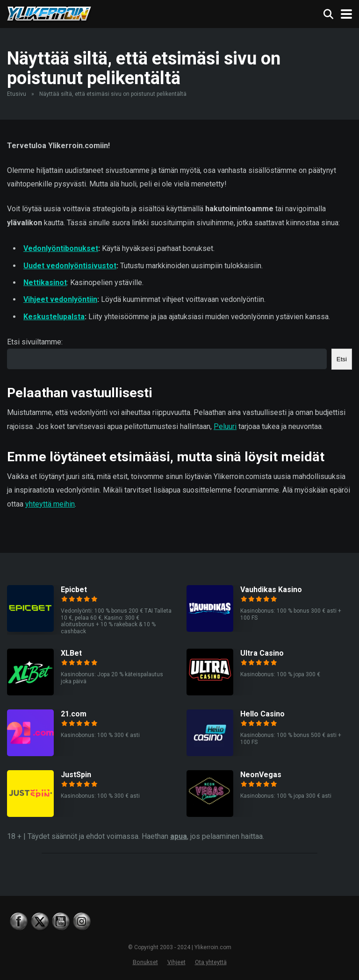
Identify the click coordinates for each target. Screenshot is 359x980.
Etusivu (17, 94)
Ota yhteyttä (211, 962)
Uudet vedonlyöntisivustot (70, 266)
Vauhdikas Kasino (271, 590)
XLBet (71, 653)
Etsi (342, 359)
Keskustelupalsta (54, 317)
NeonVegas (261, 775)
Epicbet (74, 590)
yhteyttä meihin (50, 504)
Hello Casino (262, 714)
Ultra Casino (262, 653)
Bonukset (145, 962)
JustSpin (76, 775)
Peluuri (225, 426)
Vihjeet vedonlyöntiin (60, 299)
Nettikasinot (45, 283)
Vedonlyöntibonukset (61, 248)
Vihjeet (176, 962)
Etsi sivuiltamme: (35, 342)
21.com (74, 714)
